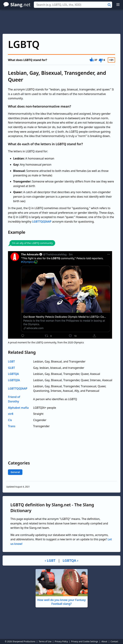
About (104, 641)
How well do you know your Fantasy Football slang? (62, 587)
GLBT (11, 368)
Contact (114, 641)
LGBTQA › (70, 560)
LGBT (11, 361)
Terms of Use (45, 641)
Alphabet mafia (18, 408)
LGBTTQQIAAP (42, 222)
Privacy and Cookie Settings (85, 641)
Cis (10, 420)
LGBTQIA (14, 380)
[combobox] (73, 5)
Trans (12, 426)
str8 (11, 414)
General (15, 472)
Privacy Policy (61, 641)
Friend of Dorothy (14, 399)
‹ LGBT (50, 560)
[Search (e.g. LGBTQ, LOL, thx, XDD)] (73, 5)
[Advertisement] (61, 22)
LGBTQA (13, 374)
